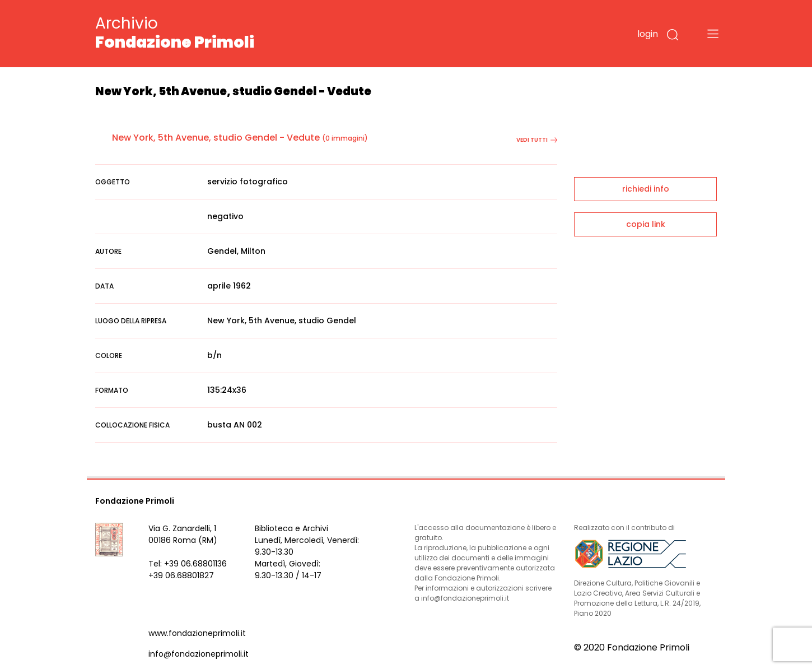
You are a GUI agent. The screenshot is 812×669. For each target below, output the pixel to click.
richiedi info (646, 189)
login (648, 34)
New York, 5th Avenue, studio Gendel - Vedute (216, 138)
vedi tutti (537, 140)
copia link (646, 224)
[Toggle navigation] (713, 34)
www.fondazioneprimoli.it (197, 633)
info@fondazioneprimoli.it (199, 654)
